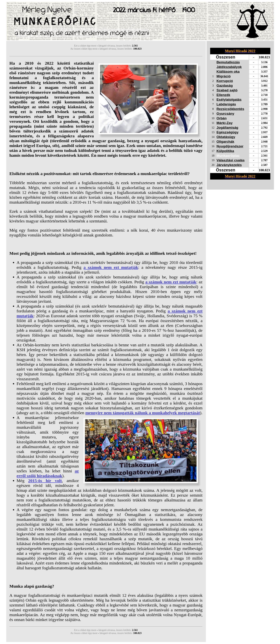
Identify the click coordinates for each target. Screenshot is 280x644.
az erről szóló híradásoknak (48, 473)
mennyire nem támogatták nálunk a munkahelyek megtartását (143, 413)
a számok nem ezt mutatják (111, 267)
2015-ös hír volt (45, 481)
